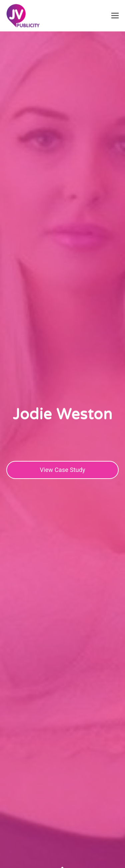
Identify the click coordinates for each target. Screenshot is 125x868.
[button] (115, 16)
